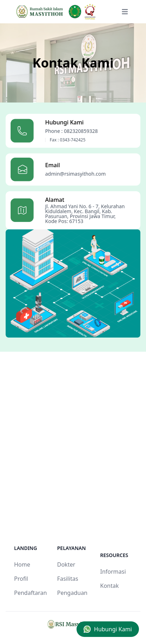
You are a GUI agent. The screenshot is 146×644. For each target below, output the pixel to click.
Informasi (113, 572)
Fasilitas (68, 579)
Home (22, 564)
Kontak (109, 586)
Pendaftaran (31, 593)
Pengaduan (72, 593)
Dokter (66, 564)
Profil (21, 579)
